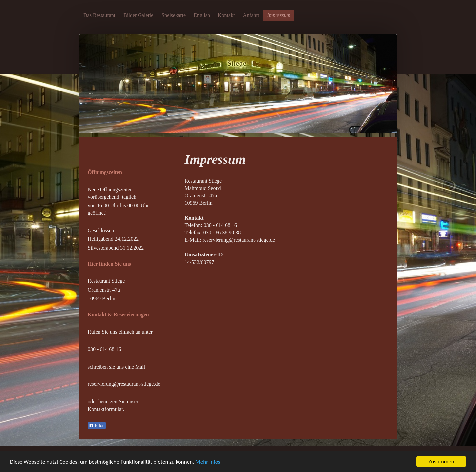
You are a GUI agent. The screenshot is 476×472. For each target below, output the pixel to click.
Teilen (97, 426)
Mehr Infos (208, 462)
